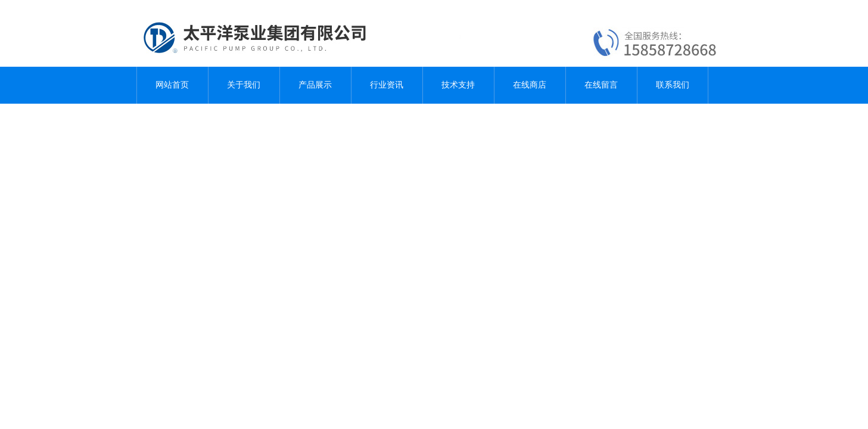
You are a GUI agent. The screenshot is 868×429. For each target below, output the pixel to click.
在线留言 (601, 85)
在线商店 (530, 85)
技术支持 (458, 85)
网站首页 (172, 85)
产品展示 (315, 85)
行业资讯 (387, 85)
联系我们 (673, 85)
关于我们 (244, 85)
